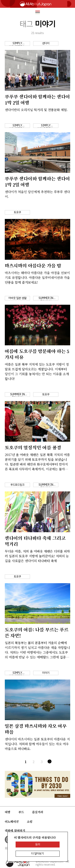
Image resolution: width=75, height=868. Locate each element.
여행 (8, 812)
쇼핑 (30, 822)
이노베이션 (12, 822)
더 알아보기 (37, 854)
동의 (38, 844)
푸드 (21, 812)
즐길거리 (38, 812)
